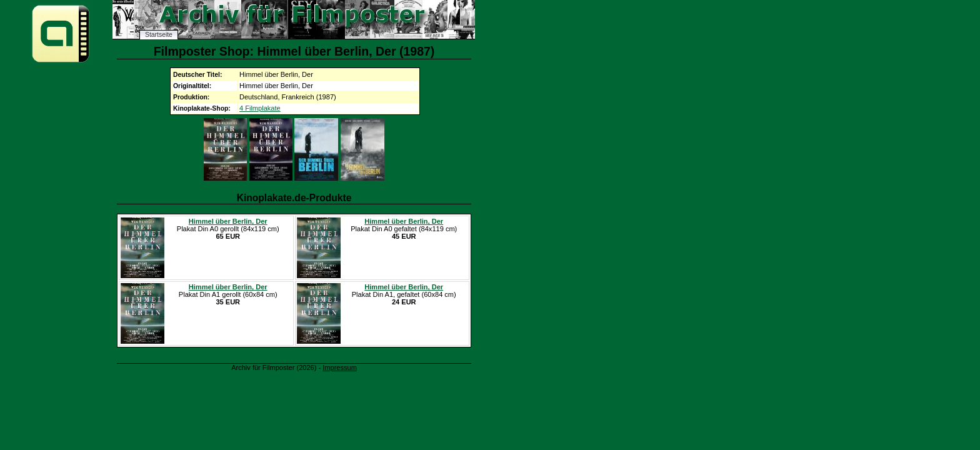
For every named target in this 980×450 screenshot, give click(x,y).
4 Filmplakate (260, 108)
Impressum (340, 367)
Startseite (159, 35)
